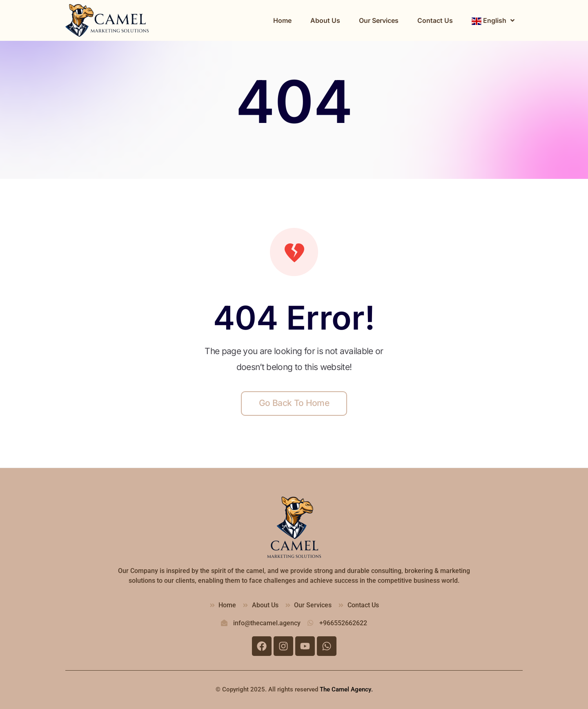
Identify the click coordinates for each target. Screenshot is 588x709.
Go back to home (294, 403)
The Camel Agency (345, 689)
